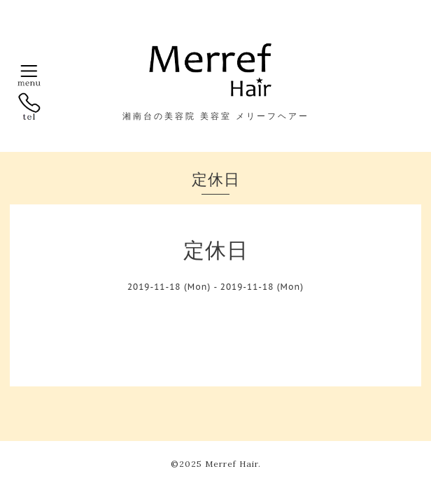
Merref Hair (232, 464)
